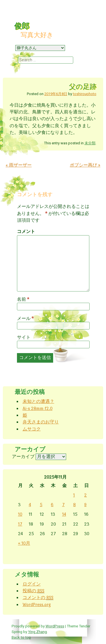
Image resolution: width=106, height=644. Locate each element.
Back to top (21, 637)
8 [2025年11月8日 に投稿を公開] (74, 505)
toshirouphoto (85, 94)
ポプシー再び (85, 165)
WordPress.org (37, 604)
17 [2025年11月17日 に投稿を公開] (20, 524)
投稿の (33, 591)
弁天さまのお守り (41, 422)
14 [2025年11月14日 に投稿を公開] (64, 514)
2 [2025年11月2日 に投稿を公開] (86, 495)
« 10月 (24, 543)
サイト (24, 337)
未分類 (90, 143)
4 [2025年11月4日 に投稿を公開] (30, 505)
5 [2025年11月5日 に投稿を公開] (41, 505)
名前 (23, 299)
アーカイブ (23, 456)
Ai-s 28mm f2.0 (38, 408)
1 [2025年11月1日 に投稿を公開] (74, 495)
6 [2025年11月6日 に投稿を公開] (52, 505)
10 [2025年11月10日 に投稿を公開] (20, 514)
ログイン (32, 584)
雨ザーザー (19, 165)
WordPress (55, 626)
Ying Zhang (37, 632)
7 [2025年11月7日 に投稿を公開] (63, 505)
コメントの (38, 598)
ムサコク (32, 429)
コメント (26, 231)
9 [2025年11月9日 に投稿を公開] (85, 505)
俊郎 (22, 26)
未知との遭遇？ (38, 401)
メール (25, 318)
